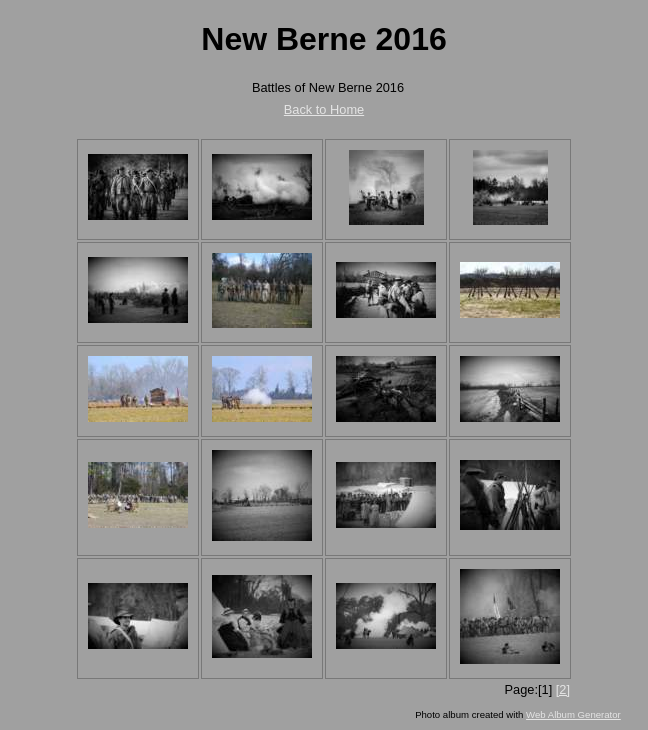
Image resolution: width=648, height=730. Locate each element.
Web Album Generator (573, 714)
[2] (563, 689)
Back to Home (324, 109)
